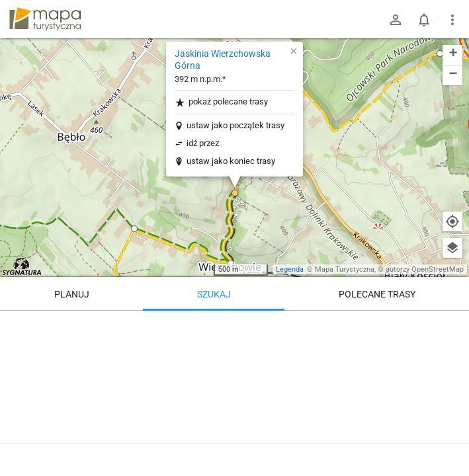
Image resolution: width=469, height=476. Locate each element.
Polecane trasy (377, 294)
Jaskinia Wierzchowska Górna (223, 59)
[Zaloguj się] (396, 20)
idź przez (203, 143)
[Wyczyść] (452, 325)
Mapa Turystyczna (345, 269)
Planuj (72, 294)
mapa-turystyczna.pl (45, 19)
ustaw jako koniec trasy (231, 161)
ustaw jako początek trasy (235, 125)
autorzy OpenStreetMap (425, 269)
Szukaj (214, 294)
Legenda (290, 269)
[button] (134, 229)
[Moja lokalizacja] (452, 221)
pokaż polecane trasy (221, 102)
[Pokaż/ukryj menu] (452, 20)
